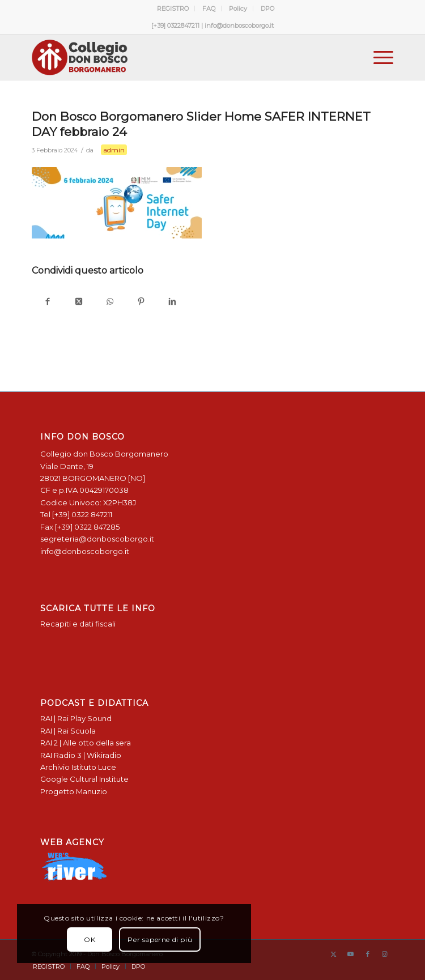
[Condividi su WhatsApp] (110, 302)
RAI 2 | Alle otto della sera (86, 743)
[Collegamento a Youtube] (351, 954)
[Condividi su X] (78, 302)
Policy (238, 8)
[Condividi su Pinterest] (141, 302)
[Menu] (378, 57)
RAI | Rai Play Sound (76, 718)
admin (114, 150)
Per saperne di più (160, 939)
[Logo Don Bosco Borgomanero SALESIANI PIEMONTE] (176, 57)
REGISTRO (173, 8)
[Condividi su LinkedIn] (172, 302)
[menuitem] (173, 8)
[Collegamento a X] (334, 954)
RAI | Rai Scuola (68, 731)
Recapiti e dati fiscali (78, 624)
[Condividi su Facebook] (47, 302)
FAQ (209, 8)
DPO (267, 8)
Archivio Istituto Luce (78, 767)
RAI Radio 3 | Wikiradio (81, 755)
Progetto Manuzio (74, 791)
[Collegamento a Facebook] (368, 954)
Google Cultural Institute (84, 779)
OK (90, 939)
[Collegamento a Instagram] (385, 954)
